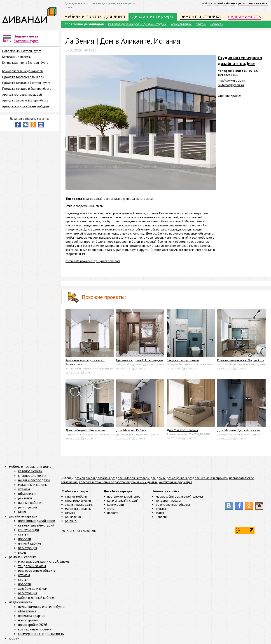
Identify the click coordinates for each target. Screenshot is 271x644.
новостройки (28, 620)
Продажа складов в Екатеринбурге (27, 89)
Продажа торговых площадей (23, 77)
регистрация (27, 507)
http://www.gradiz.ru (231, 80)
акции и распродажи (79, 505)
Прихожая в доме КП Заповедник (140, 360)
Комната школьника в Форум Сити (241, 360)
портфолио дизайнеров (84, 24)
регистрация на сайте (253, 3)
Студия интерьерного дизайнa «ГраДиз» (240, 61)
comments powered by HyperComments (93, 261)
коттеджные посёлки (35, 629)
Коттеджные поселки (17, 57)
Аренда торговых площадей (22, 94)
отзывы (70, 513)
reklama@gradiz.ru (231, 85)
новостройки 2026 (33, 625)
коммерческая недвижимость (41, 634)
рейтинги (71, 521)
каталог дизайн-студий (123, 501)
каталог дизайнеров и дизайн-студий (137, 24)
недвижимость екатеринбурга (41, 606)
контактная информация (175, 482)
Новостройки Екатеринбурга (22, 51)
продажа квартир (32, 616)
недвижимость (244, 16)
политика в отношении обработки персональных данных (118, 482)
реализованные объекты (173, 505)
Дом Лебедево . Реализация (85, 430)
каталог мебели (76, 496)
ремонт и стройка (201, 16)
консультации (181, 24)
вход (22, 512)
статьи (201, 24)
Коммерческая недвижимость (23, 71)
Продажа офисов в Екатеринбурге (26, 83)
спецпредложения (78, 501)
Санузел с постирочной (183, 360)
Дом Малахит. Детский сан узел (239, 430)
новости (217, 24)
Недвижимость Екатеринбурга (26, 38)
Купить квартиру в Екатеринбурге (25, 63)
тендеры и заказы (168, 501)
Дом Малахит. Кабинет (132, 430)
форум (14, 638)
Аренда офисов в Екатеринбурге (25, 100)
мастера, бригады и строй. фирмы (179, 496)
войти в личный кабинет (219, 3)
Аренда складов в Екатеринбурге (26, 106)
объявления (73, 517)
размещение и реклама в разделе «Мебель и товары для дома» (120, 478)
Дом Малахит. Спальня (182, 430)
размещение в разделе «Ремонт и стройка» (197, 478)
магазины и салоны (78, 509)
